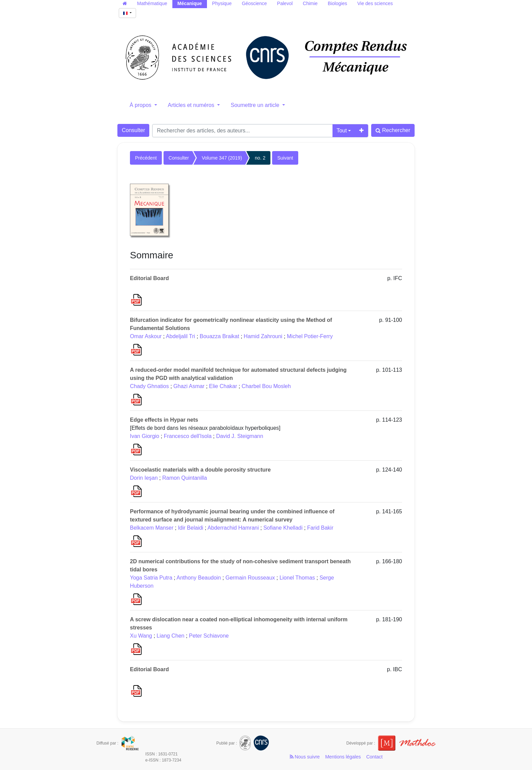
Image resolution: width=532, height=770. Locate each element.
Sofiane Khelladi (283, 528)
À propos (141, 105)
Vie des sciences (375, 3)
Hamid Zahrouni (263, 336)
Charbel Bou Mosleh (266, 386)
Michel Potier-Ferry (310, 336)
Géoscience (254, 3)
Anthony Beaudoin (199, 578)
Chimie (310, 3)
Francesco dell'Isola (188, 436)
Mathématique (152, 3)
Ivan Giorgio (145, 436)
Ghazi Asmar (189, 386)
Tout (342, 131)
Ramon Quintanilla (185, 478)
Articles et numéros (192, 105)
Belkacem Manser (152, 528)
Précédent (146, 158)
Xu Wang (141, 636)
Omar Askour (146, 336)
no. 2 (260, 158)
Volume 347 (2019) (222, 158)
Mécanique (190, 3)
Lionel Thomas (297, 578)
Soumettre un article (256, 105)
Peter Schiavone (209, 636)
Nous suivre (305, 757)
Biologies (337, 3)
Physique (222, 3)
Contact (374, 757)
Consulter (133, 130)
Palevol (285, 3)
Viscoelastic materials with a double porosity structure (200, 470)
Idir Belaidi (191, 528)
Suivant (285, 158)
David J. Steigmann (240, 436)
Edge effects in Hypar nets (164, 420)
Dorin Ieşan (144, 478)
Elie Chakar (223, 386)
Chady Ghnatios (149, 386)
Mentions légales (343, 757)
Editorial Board (149, 278)
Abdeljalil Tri (180, 336)
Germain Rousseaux (250, 578)
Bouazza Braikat (219, 336)
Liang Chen (171, 636)
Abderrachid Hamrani (233, 528)
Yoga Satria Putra (151, 578)
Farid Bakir (320, 528)
